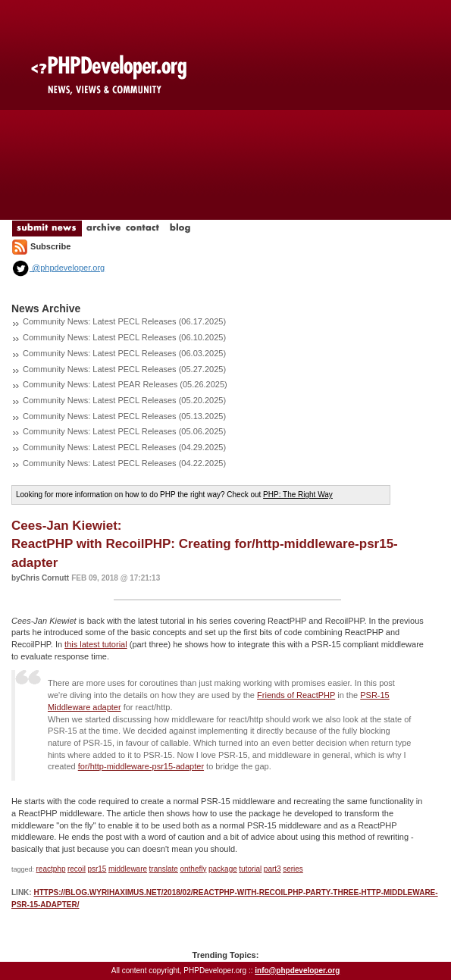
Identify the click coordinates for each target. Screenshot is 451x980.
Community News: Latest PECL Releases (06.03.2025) (124, 353)
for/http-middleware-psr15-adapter (141, 766)
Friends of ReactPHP (296, 695)
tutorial (250, 869)
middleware (128, 869)
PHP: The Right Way (298, 495)
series (293, 869)
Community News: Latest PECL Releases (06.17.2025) (124, 321)
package (223, 869)
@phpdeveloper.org (58, 268)
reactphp (51, 869)
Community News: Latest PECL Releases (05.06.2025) (124, 431)
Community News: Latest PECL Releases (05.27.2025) (124, 369)
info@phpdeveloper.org (297, 971)
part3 (272, 869)
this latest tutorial (96, 644)
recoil (77, 869)
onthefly (193, 869)
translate (164, 869)
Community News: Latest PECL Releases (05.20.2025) (124, 400)
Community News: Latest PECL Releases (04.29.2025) (124, 447)
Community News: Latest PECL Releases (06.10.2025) (124, 337)
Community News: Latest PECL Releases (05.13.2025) (124, 416)
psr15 (97, 869)
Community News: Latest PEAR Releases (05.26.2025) (125, 384)
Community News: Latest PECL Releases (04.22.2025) (124, 463)
